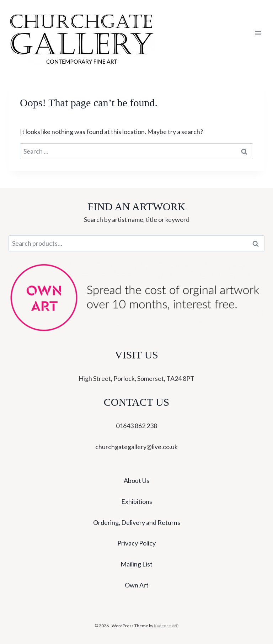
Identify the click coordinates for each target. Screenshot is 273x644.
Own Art (137, 585)
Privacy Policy (136, 543)
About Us (136, 480)
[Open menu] (258, 33)
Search (258, 244)
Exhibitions (137, 501)
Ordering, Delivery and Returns (137, 522)
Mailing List (136, 564)
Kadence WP (166, 626)
